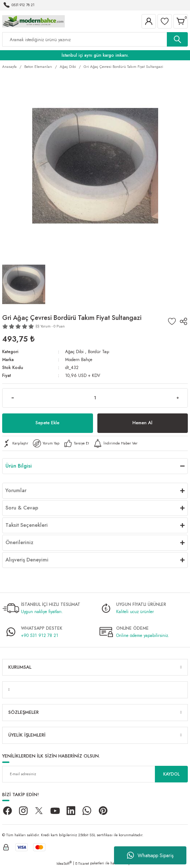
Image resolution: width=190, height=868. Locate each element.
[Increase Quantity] (178, 398)
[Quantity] (95, 398)
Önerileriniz (19, 542)
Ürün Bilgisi (19, 466)
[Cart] (181, 21)
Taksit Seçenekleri (27, 525)
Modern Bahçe (79, 359)
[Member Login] (149, 21)
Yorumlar (16, 490)
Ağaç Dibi (74, 351)
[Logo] (33, 21)
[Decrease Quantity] (12, 398)
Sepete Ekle (47, 423)
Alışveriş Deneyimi (27, 560)
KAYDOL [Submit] (171, 774)
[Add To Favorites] (172, 321)
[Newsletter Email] (95, 774)
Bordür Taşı (99, 351)
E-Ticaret (82, 863)
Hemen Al (142, 423)
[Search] (95, 39)
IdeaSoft (64, 863)
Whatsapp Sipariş (150, 855)
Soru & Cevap (22, 508)
